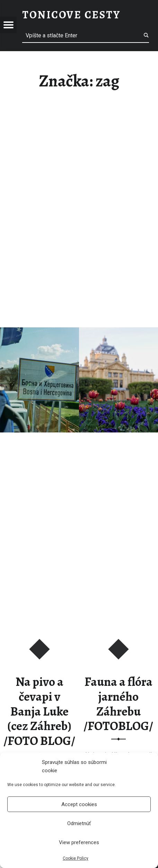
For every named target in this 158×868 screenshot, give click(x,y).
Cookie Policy (76, 858)
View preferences (79, 842)
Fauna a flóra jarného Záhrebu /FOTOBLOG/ (118, 704)
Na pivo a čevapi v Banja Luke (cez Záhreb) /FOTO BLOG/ (39, 711)
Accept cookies (79, 804)
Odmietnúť (79, 823)
